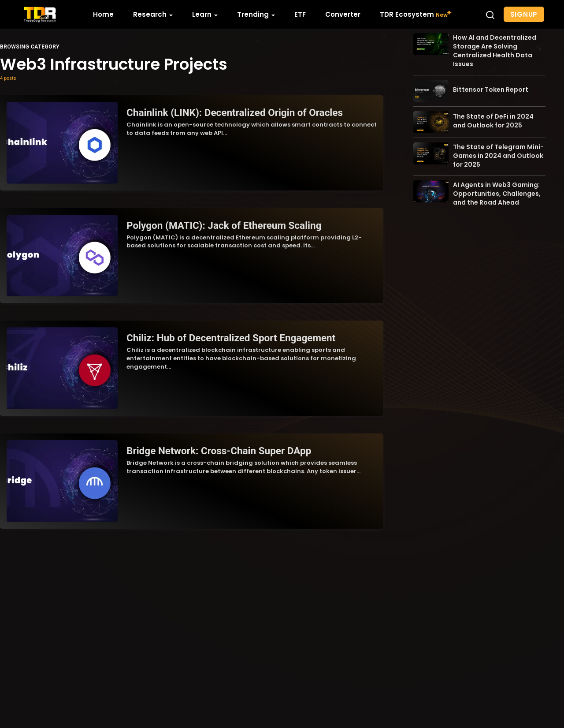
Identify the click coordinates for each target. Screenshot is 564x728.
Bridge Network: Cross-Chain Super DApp (217, 448)
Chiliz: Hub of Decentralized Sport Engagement (230, 336)
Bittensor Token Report (491, 118)
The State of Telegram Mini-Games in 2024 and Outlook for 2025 (498, 184)
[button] (490, 15)
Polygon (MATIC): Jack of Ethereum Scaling (223, 224)
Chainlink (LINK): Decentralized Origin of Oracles (233, 112)
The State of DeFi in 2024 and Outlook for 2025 (493, 149)
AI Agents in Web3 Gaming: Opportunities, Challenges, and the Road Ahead (497, 222)
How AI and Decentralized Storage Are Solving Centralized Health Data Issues (495, 79)
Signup (524, 14)
